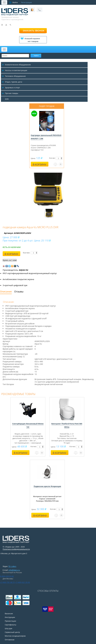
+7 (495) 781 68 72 (7, 582)
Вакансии (9, 613)
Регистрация (26, 2)
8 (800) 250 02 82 (7, 576)
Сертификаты (10, 625)
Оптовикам (10, 640)
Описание (6, 291)
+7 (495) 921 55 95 (23, 582)
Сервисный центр (12, 632)
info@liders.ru (14, 570)
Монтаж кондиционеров (15, 636)
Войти (15, 2)
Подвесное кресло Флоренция (47, 486)
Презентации (10, 621)
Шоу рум (8, 628)
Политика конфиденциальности (16, 549)
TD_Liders (12, 566)
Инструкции (10, 617)
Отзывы (19, 291)
